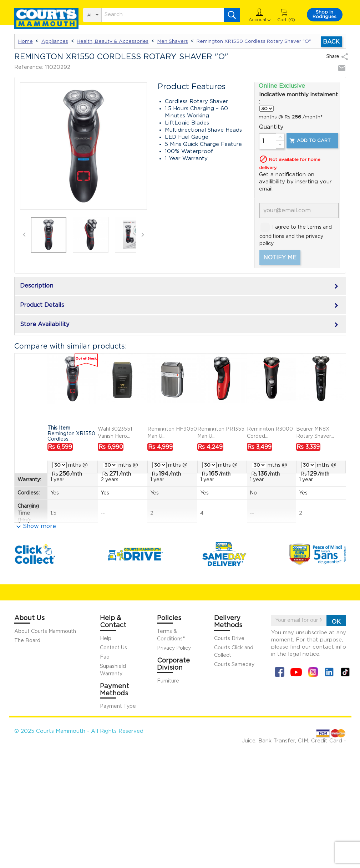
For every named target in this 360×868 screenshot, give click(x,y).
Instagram (313, 672)
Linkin (329, 672)
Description (180, 286)
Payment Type (118, 706)
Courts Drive (229, 639)
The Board (27, 641)
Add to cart (310, 141)
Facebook (280, 672)
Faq (105, 657)
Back (331, 42)
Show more (39, 526)
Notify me (280, 258)
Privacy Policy (174, 648)
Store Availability (180, 325)
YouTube (296, 672)
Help (106, 639)
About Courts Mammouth (45, 631)
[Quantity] (268, 141)
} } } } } (267, 109)
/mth (70, 474)
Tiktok (345, 672)
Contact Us (113, 648)
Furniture (168, 681)
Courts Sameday (234, 665)
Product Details (180, 306)
